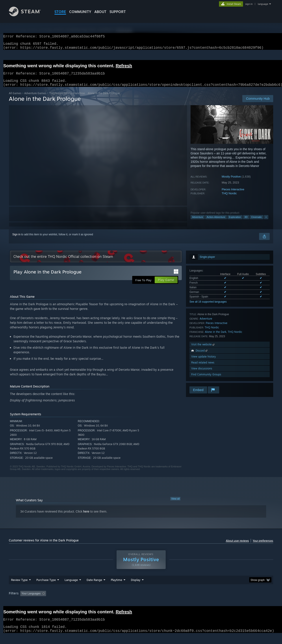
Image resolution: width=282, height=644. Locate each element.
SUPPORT (118, 12)
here (86, 517)
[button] (24, 602)
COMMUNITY (80, 12)
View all (175, 504)
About (100, 12)
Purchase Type (46, 588)
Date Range (94, 588)
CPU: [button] (201, 602)
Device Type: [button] (235, 602)
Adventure (198, 222)
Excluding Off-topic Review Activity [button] (76, 602)
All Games (15, 98)
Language (71, 588)
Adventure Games (35, 98)
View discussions (202, 374)
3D (246, 222)
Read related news (203, 368)
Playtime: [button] (110, 602)
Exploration (235, 222)
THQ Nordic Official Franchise (67, 98)
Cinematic (257, 222)
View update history (204, 362)
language (263, 4)
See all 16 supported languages (208, 307)
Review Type (19, 588)
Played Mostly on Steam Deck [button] (141, 602)
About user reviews (237, 546)
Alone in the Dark (216, 337)
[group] (141, 602)
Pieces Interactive (233, 195)
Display (136, 588)
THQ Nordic (229, 199)
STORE (60, 12)
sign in (249, 4)
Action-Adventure (216, 222)
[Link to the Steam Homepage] (28, 15)
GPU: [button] (216, 602)
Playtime (116, 588)
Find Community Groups (206, 380)
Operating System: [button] (178, 602)
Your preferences (263, 546)
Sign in (16, 240)
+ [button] (266, 222)
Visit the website (203, 350)
